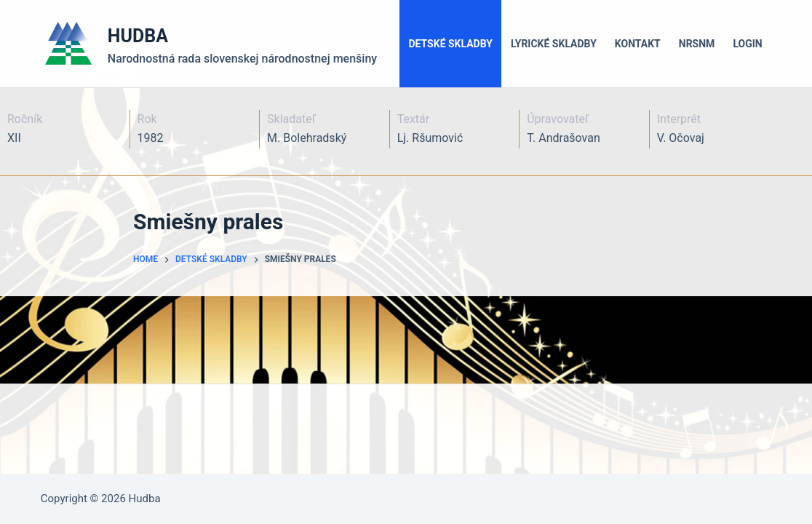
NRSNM (697, 44)
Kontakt (638, 44)
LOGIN (747, 44)
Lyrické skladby (554, 44)
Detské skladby (450, 44)
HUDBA (138, 36)
